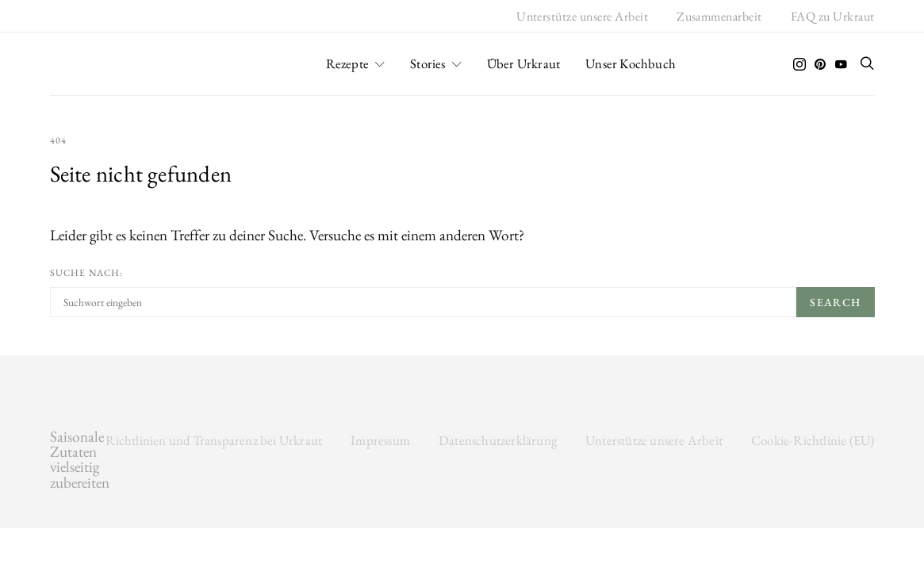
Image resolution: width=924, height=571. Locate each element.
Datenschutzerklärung (498, 440)
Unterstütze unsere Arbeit (582, 16)
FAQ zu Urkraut (833, 16)
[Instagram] (799, 64)
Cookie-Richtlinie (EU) (813, 440)
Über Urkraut (523, 63)
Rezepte (347, 63)
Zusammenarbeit (719, 16)
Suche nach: (87, 273)
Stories (427, 63)
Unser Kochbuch (631, 63)
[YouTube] (841, 64)
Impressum (380, 440)
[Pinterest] (820, 64)
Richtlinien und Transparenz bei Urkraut (214, 440)
